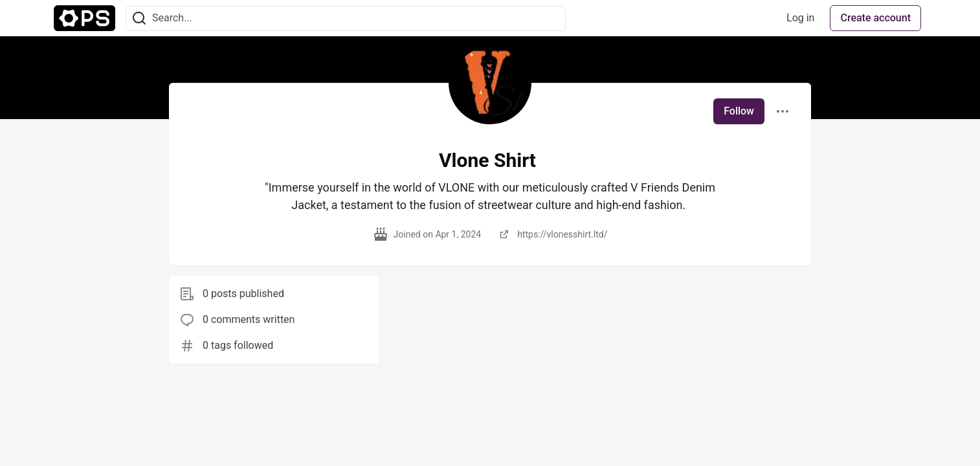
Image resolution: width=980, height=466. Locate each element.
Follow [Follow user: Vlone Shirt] (739, 111)
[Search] (139, 18)
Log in (800, 18)
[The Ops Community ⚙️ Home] (84, 18)
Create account (875, 18)
